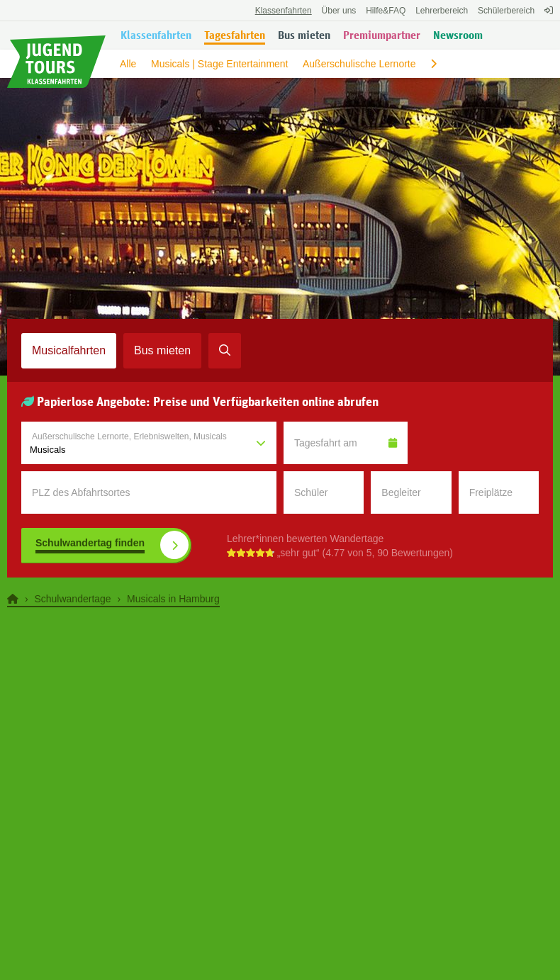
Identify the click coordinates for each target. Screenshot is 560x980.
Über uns (339, 11)
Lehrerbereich (442, 11)
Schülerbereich (506, 11)
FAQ (386, 11)
